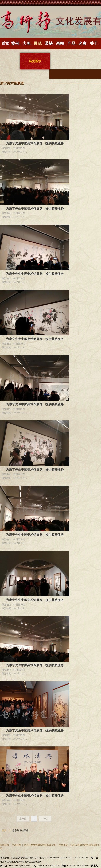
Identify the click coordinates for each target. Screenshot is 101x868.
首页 (4, 831)
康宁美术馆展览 (20, 831)
